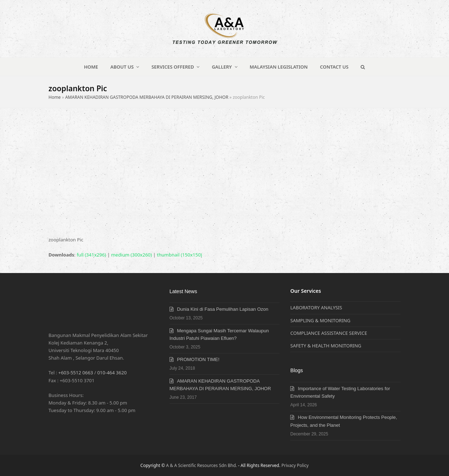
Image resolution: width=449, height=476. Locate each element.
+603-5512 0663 (76, 373)
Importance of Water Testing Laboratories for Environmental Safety (340, 392)
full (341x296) (91, 255)
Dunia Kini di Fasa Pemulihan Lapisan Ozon (223, 309)
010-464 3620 (112, 373)
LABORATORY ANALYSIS (316, 308)
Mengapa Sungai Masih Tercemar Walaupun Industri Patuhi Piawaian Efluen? (219, 334)
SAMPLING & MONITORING (320, 320)
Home (55, 97)
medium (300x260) (131, 255)
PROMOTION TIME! (198, 359)
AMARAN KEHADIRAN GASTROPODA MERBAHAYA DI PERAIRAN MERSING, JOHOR (147, 97)
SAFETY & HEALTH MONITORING (326, 346)
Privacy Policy (295, 465)
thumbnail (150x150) (180, 255)
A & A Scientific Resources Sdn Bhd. (201, 465)
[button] (363, 67)
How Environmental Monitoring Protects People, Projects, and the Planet (344, 421)
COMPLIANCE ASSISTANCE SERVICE (329, 333)
